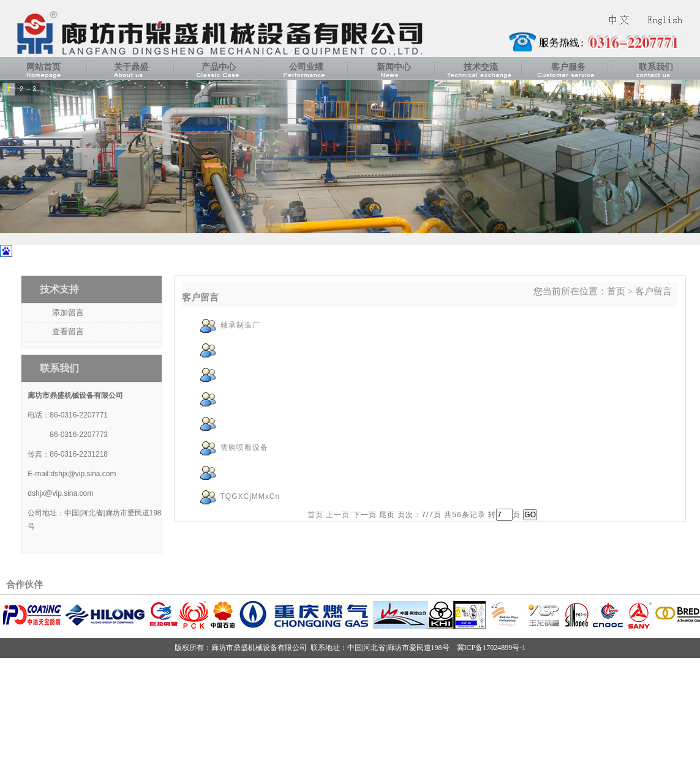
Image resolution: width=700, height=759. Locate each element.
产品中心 (219, 67)
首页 (616, 291)
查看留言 (68, 331)
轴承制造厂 (240, 325)
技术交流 (481, 67)
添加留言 (68, 312)
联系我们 (656, 67)
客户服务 (568, 67)
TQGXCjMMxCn (250, 496)
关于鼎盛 (131, 67)
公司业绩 (306, 67)
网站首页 (43, 67)
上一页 (338, 515)
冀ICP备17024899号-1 (491, 648)
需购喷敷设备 (244, 447)
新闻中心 (394, 67)
